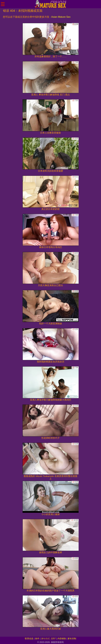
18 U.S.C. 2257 (48, 639)
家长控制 (72, 639)
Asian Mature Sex (61, 17)
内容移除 (62, 639)
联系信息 (29, 639)
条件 (37, 639)
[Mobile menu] (3, 4)
